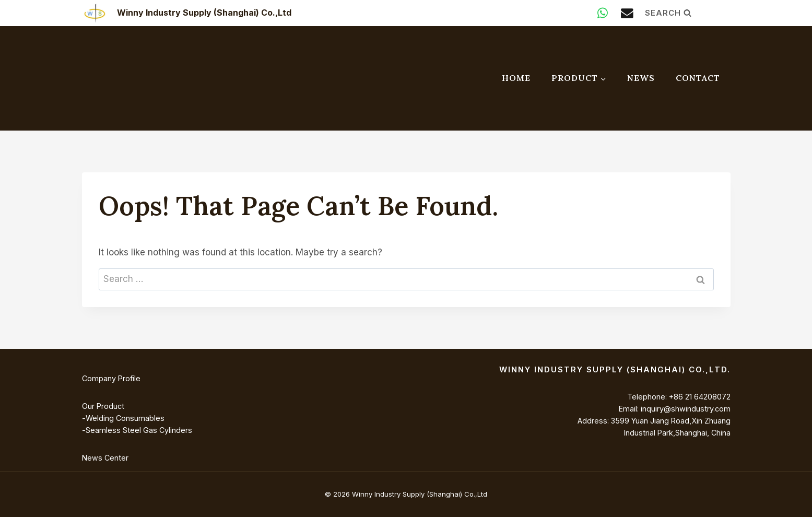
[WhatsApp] (602, 13)
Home (516, 78)
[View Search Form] (688, 13)
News (641, 78)
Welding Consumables (125, 418)
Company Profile (111, 378)
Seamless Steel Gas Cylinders (139, 430)
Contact (698, 78)
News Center (105, 458)
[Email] (627, 13)
